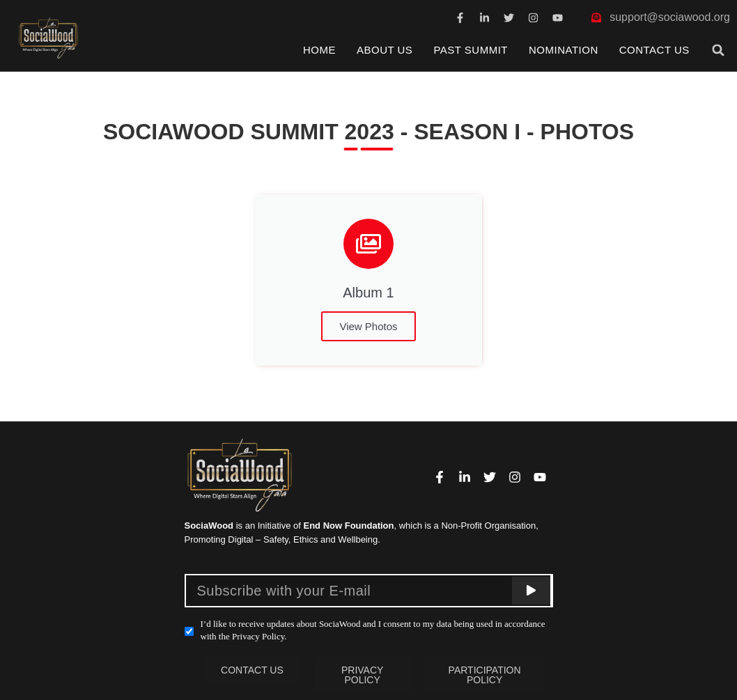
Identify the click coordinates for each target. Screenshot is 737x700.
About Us (385, 50)
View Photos (368, 326)
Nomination (564, 50)
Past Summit (471, 50)
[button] (719, 50)
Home (319, 50)
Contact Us (654, 50)
